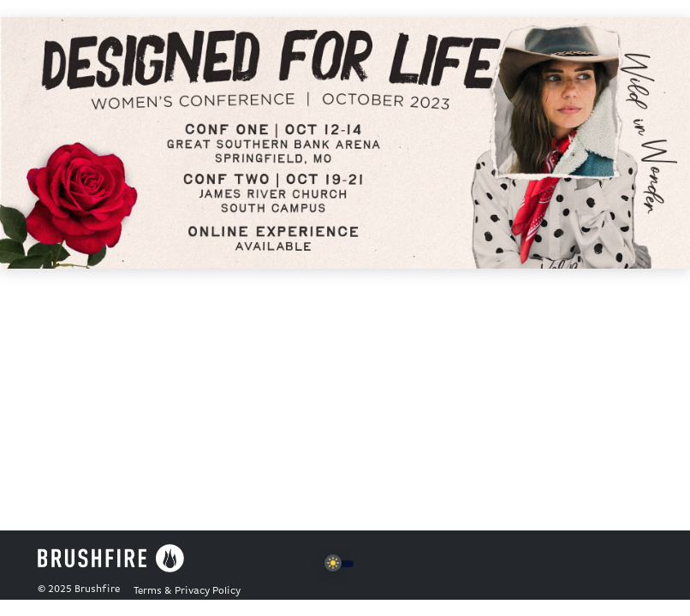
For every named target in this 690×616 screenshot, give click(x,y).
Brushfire (97, 589)
